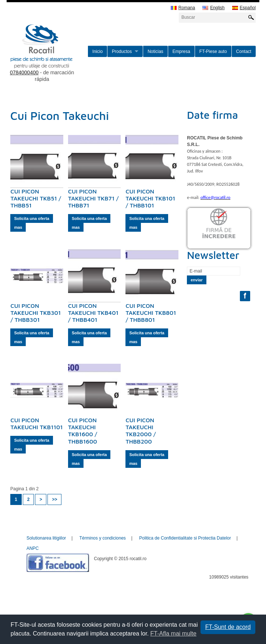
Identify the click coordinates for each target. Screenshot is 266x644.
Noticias (155, 51)
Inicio (97, 51)
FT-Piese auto (213, 51)
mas (18, 227)
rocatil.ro (47, 56)
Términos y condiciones (103, 538)
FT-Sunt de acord (228, 627)
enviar (196, 280)
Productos (122, 51)
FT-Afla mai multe (173, 634)
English (213, 8)
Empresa (181, 51)
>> (54, 499)
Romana (183, 8)
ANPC (33, 548)
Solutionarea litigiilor (46, 538)
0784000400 (24, 72)
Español (244, 8)
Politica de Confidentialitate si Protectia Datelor (185, 538)
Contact (244, 51)
